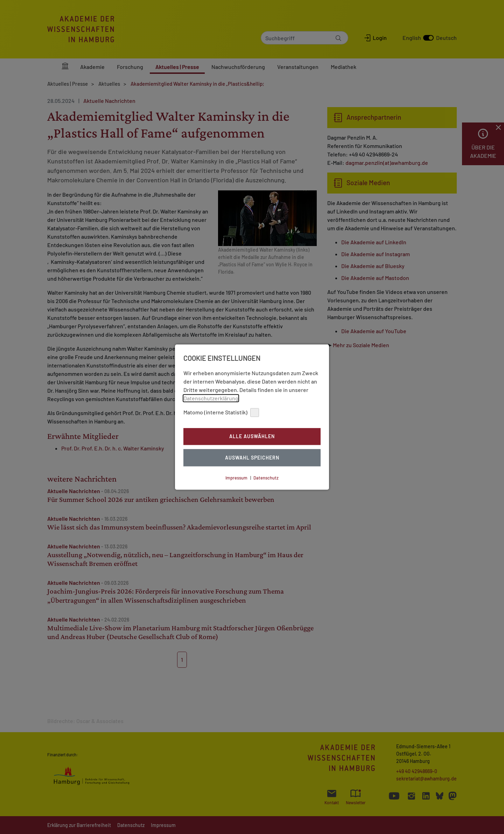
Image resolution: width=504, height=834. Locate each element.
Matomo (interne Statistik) (221, 412)
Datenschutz (266, 478)
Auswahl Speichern (252, 458)
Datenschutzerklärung (211, 398)
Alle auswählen (252, 437)
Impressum (236, 478)
